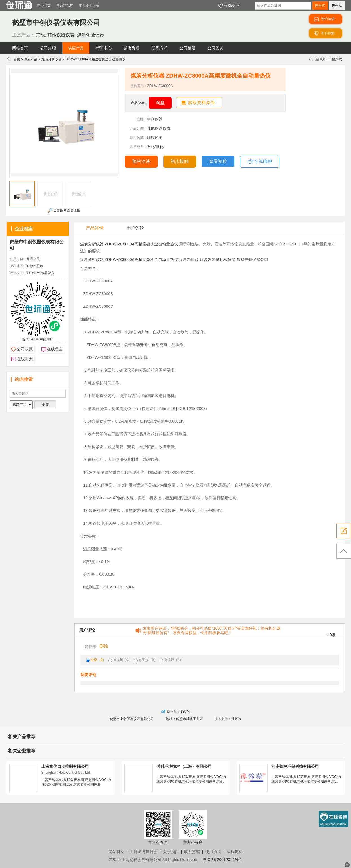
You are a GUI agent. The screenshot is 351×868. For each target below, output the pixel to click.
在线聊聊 (260, 162)
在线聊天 (25, 359)
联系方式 (192, 852)
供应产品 (31, 59)
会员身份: (17, 259)
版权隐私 (235, 852)
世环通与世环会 (144, 852)
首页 (17, 59)
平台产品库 (65, 6)
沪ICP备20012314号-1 (222, 860)
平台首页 (44, 6)
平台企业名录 (89, 6)
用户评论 (135, 228)
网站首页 (116, 852)
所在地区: (17, 266)
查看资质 (218, 161)
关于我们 (171, 852)
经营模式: (17, 273)
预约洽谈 (141, 161)
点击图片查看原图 (64, 211)
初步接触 (180, 161)
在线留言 (55, 349)
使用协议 (213, 852)
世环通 (236, 719)
